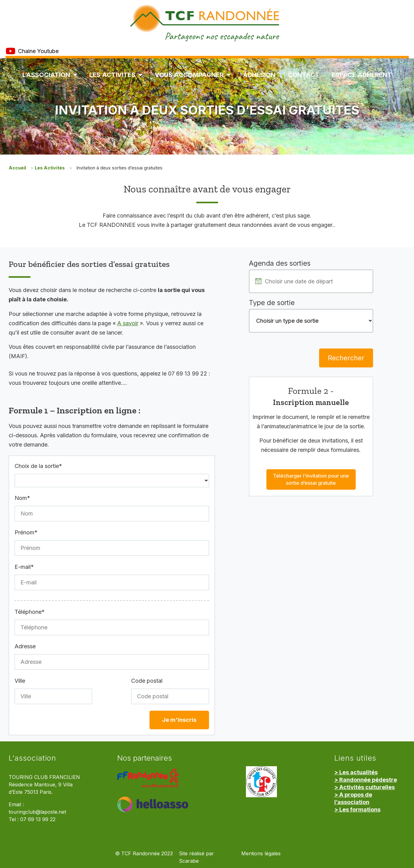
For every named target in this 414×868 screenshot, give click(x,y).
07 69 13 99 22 (38, 819)
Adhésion (259, 75)
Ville (20, 681)
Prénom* (26, 532)
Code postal (147, 681)
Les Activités (116, 75)
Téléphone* (30, 612)
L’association (50, 75)
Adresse (25, 646)
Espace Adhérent (362, 75)
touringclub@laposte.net (37, 812)
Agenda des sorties (280, 263)
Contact (304, 75)
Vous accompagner (193, 75)
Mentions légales (261, 854)
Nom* (22, 498)
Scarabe (189, 861)
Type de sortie (272, 303)
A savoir (128, 323)
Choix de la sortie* (38, 466)
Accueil (17, 168)
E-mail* (24, 567)
